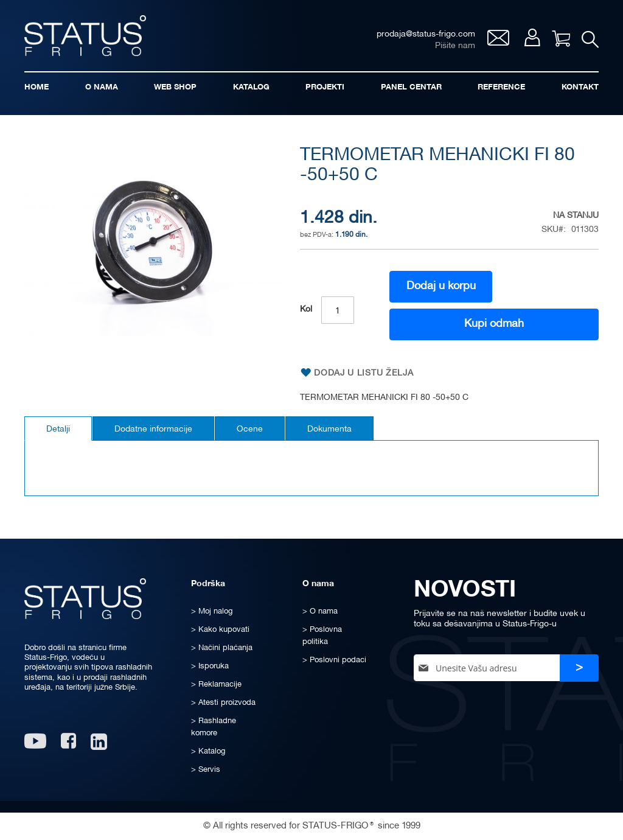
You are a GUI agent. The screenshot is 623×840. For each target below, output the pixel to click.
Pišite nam (454, 46)
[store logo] (85, 36)
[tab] (58, 429)
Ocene (250, 429)
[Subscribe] (579, 668)
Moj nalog (531, 37)
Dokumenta (329, 429)
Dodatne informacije (153, 429)
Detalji (58, 429)
